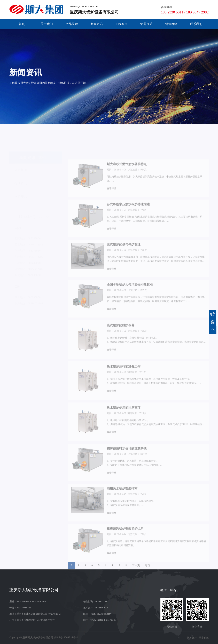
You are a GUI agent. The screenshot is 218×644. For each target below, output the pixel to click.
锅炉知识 (21, 192)
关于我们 (47, 24)
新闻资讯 (97, 24)
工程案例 (121, 24)
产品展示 (72, 24)
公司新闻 (21, 165)
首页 (22, 24)
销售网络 (171, 24)
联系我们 (196, 24)
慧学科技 (204, 638)
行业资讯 (21, 178)
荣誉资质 (146, 24)
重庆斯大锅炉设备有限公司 (38, 638)
